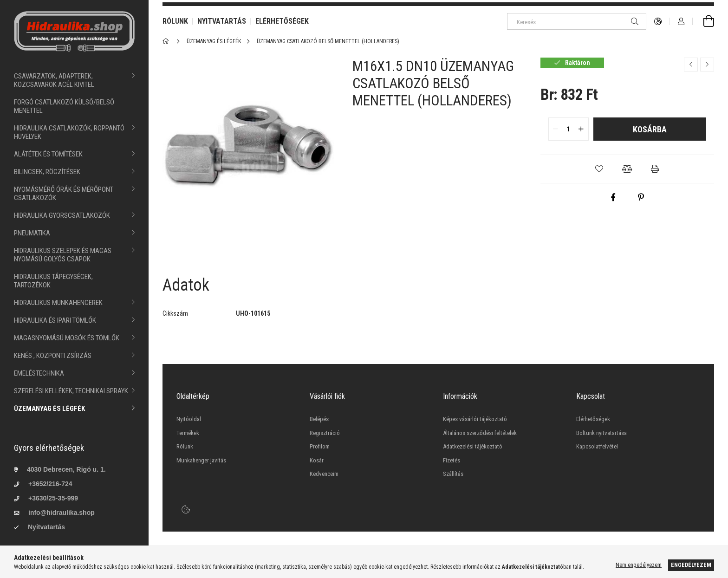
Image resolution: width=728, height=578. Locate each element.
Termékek (188, 433)
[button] (599, 169)
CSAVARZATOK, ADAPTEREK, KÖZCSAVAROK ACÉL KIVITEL (54, 80)
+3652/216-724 (50, 484)
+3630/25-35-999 (53, 498)
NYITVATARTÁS (222, 21)
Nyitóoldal (189, 419)
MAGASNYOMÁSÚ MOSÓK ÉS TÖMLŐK (67, 338)
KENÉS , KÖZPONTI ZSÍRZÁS (53, 356)
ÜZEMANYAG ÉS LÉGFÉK (49, 409)
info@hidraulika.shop (62, 513)
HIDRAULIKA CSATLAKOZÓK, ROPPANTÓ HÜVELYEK (69, 132)
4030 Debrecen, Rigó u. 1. (66, 469)
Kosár (317, 460)
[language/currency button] (658, 21)
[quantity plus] (581, 129)
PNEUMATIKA (32, 233)
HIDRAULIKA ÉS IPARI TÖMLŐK (55, 320)
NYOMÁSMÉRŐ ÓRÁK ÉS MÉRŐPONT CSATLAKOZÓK (64, 194)
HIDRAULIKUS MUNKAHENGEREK (58, 303)
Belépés (319, 419)
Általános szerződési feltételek (480, 433)
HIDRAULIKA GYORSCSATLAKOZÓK (62, 215)
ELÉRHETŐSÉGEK (282, 21)
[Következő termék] (707, 65)
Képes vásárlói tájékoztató (475, 419)
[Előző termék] (691, 65)
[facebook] (613, 197)
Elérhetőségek (593, 419)
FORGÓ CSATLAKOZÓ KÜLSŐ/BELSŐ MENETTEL (64, 106)
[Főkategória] (167, 41)
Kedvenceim (324, 474)
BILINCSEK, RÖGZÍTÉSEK (47, 172)
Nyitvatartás (46, 527)
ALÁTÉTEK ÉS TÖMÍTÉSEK (48, 154)
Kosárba (650, 129)
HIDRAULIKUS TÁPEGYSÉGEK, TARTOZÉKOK (53, 281)
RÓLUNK (175, 21)
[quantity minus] (556, 129)
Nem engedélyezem (639, 565)
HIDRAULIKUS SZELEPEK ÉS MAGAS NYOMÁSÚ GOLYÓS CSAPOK (63, 255)
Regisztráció (325, 433)
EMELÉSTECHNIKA (39, 373)
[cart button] (703, 21)
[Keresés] (577, 21)
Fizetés (452, 460)
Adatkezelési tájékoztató (473, 446)
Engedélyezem (691, 565)
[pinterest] (641, 197)
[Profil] (681, 21)
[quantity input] (569, 129)
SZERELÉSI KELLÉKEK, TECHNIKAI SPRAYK (71, 391)
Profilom (320, 446)
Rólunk (185, 446)
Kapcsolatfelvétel (597, 446)
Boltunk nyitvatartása (601, 433)
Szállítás (453, 474)
